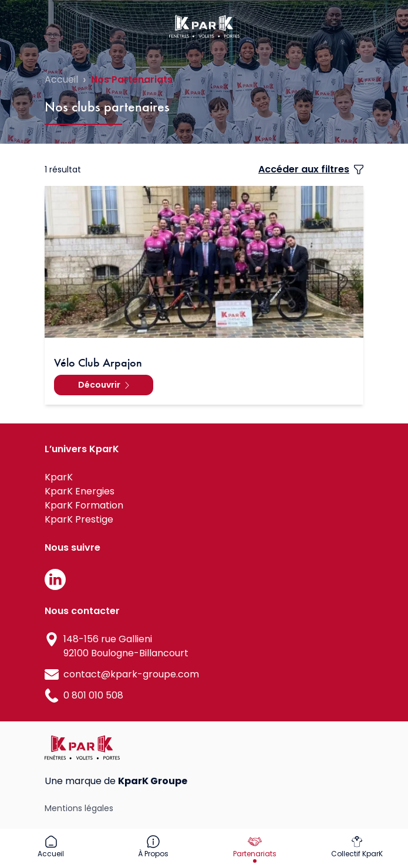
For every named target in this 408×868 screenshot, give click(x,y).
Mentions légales (79, 808)
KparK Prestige (79, 519)
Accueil (61, 79)
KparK (59, 477)
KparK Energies (80, 491)
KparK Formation (84, 505)
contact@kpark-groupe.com (131, 674)
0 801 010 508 (93, 695)
